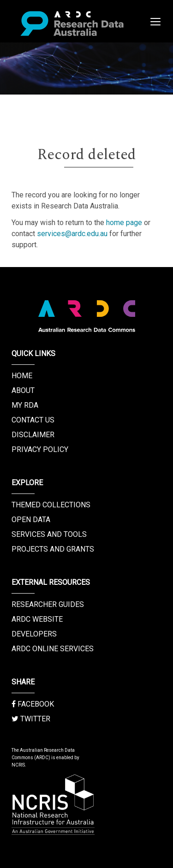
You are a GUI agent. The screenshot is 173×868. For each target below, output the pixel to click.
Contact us (33, 420)
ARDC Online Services (53, 649)
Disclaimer (33, 435)
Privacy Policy (40, 449)
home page (124, 223)
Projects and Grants (53, 549)
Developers (34, 634)
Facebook (33, 704)
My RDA (25, 405)
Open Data (31, 520)
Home (22, 376)
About (23, 390)
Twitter (31, 719)
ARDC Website (37, 619)
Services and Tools (49, 534)
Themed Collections (51, 505)
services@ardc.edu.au (72, 234)
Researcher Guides (48, 604)
